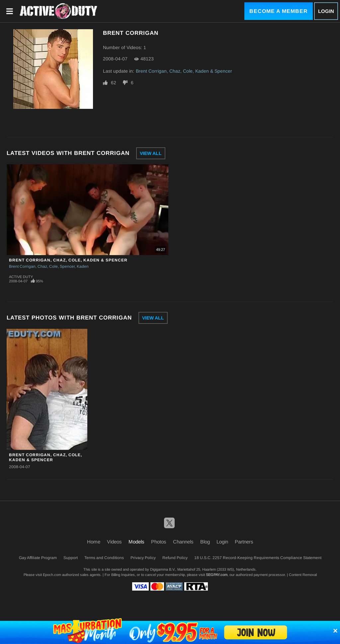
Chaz (42, 266)
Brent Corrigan (22, 266)
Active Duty (21, 277)
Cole (53, 266)
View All (151, 153)
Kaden (83, 266)
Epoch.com (52, 575)
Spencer (67, 266)
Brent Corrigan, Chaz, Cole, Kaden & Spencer (184, 71)
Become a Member (279, 11)
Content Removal (303, 575)
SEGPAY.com (217, 575)
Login (326, 11)
